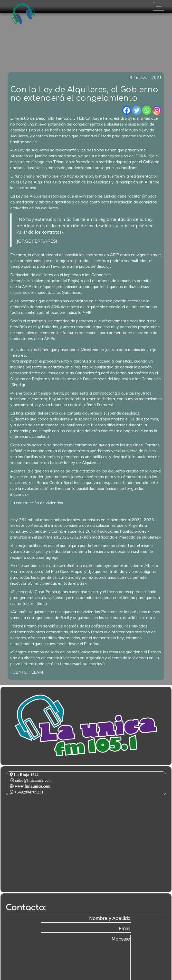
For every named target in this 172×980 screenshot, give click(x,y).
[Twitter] (137, 110)
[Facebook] (127, 110)
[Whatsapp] (147, 110)
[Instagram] (157, 110)
